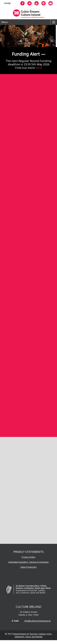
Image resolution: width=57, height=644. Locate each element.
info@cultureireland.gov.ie (37, 621)
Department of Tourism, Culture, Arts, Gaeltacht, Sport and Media (33, 635)
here (39, 68)
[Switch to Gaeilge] (7, 3)
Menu (5, 22)
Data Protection (29, 567)
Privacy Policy (29, 557)
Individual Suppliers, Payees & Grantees (29, 562)
